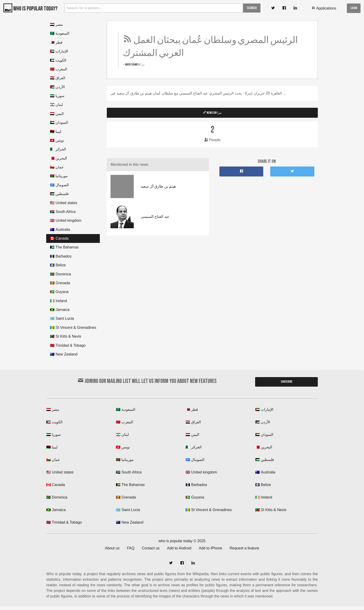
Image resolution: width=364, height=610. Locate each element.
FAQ (131, 548)
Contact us (151, 548)
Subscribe (287, 382)
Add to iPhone (210, 548)
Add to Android (179, 548)
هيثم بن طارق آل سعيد (158, 186)
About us (112, 548)
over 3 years (131, 65)
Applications (324, 8)
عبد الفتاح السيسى (155, 217)
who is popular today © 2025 (182, 541)
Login (354, 8)
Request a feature (244, 548)
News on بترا (212, 113)
